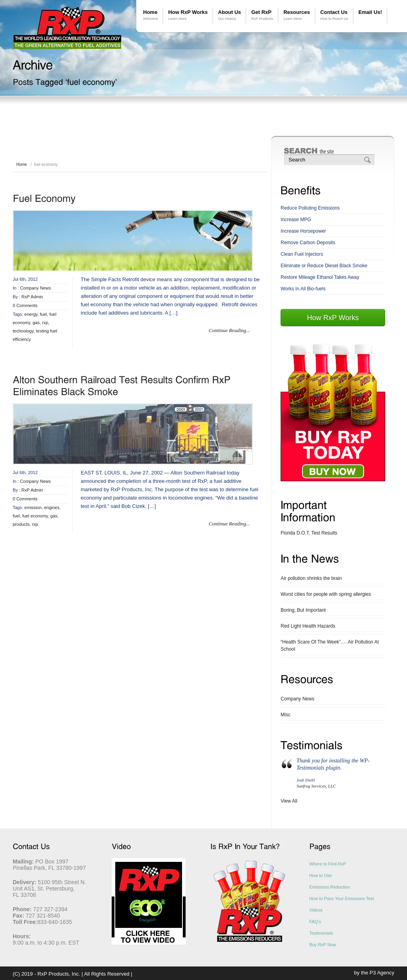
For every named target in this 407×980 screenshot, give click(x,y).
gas (36, 323)
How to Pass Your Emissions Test (342, 898)
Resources (297, 15)
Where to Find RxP (328, 864)
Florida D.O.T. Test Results (309, 533)
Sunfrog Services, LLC (316, 786)
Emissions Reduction (330, 887)
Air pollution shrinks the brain (311, 578)
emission (33, 507)
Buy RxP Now (323, 945)
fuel (43, 314)
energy (31, 314)
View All (289, 801)
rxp (45, 323)
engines (52, 507)
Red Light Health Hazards (308, 626)
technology (23, 331)
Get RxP (262, 15)
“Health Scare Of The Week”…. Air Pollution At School (330, 646)
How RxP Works (188, 15)
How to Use (321, 875)
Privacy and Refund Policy (164, 974)
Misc (286, 715)
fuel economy (35, 516)
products (21, 524)
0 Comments (25, 305)
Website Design (334, 973)
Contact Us (334, 15)
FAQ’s (315, 922)
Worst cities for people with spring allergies (326, 594)
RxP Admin (32, 297)
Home (150, 15)
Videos (316, 910)
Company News (35, 288)
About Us (230, 15)
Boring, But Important (303, 610)
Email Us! (370, 12)
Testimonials (321, 933)
